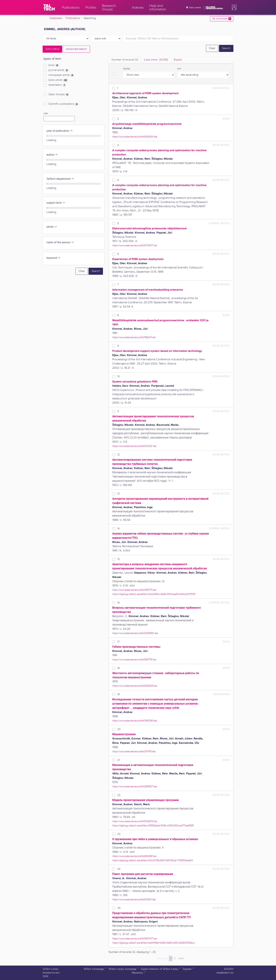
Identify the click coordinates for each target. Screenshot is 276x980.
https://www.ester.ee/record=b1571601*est (134, 899)
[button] (233, 7)
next (181, 958)
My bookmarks (222, 19)
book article (58, 80)
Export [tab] (178, 60)
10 (119, 377)
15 (118, 559)
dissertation (57, 85)
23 (119, 834)
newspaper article (61, 75)
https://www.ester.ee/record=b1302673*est (135, 821)
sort (179, 69)
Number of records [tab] (125, 60)
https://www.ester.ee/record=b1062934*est (135, 137)
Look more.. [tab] (156, 60)
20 (119, 729)
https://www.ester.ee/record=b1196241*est (134, 337)
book (54, 65)
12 (118, 455)
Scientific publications (63, 104)
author (52, 155)
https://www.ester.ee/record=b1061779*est (134, 660)
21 (118, 760)
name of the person (60, 242)
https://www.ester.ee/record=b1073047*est (135, 245)
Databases (56, 18)
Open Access (59, 95)
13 (118, 494)
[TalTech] (49, 7)
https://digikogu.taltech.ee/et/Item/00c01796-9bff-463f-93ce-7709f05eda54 (153, 860)
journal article (59, 70)
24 (119, 869)
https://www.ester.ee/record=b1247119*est (134, 751)
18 (118, 668)
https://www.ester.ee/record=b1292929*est (135, 686)
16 (118, 603)
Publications (73, 18)
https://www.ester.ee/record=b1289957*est (135, 786)
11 (118, 411)
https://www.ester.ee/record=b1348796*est (135, 721)
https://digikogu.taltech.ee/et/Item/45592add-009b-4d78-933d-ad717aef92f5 (153, 826)
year (46, 113)
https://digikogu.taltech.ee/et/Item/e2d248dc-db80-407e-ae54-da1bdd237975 (154, 594)
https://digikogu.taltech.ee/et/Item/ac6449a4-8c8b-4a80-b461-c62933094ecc (154, 943)
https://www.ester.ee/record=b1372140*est (134, 446)
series (52, 227)
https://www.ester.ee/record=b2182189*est (134, 856)
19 (118, 694)
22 (119, 795)
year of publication (60, 131)
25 (119, 908)
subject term (56, 203)
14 (118, 529)
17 (118, 642)
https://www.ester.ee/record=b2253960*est (135, 633)
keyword (54, 258)
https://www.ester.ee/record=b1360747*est (135, 939)
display (127, 69)
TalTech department (60, 179)
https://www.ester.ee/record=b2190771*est (134, 590)
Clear (212, 48)
